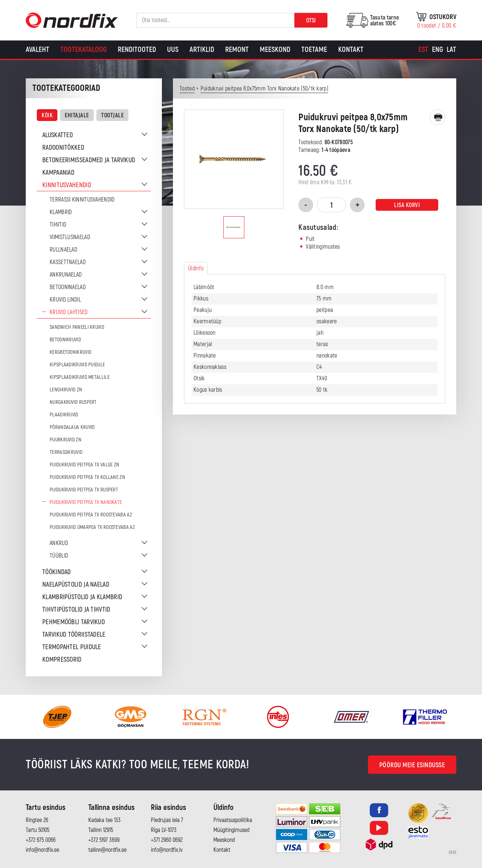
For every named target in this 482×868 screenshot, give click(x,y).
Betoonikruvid (65, 340)
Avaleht (38, 49)
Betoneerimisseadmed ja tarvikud (89, 160)
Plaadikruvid (64, 415)
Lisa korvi (407, 205)
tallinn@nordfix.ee (107, 850)
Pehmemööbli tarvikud (74, 622)
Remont (237, 49)
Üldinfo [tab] (196, 268)
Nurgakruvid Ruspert (73, 402)
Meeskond (275, 49)
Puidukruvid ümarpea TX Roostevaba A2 (92, 527)
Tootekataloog (84, 49)
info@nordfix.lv (167, 850)
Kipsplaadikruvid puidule (77, 365)
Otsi (311, 21)
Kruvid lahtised (69, 312)
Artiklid (202, 49)
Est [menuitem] (423, 49)
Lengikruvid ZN (66, 390)
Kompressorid (62, 660)
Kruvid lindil (65, 300)
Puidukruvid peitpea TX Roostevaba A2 (91, 515)
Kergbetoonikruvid (70, 352)
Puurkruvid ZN (65, 440)
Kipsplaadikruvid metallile (80, 377)
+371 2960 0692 (167, 840)
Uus (173, 49)
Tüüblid (59, 556)
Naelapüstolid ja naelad (76, 585)
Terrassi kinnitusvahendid (82, 200)
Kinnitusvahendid (67, 185)
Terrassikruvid (66, 452)
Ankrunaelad (66, 275)
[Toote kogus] (332, 205)
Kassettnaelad (68, 262)
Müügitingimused (231, 830)
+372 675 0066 (41, 840)
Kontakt (351, 49)
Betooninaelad (68, 287)
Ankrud (59, 543)
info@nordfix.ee (42, 850)
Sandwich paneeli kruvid (77, 327)
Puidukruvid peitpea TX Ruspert (84, 490)
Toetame (314, 49)
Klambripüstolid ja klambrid (82, 597)
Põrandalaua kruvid (72, 427)
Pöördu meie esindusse (412, 765)
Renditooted (137, 49)
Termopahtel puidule (72, 647)
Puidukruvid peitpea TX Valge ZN (84, 465)
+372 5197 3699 (104, 840)
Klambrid (61, 212)
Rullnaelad (63, 250)
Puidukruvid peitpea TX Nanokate (86, 502)
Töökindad (57, 572)
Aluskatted (58, 135)
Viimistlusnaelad (70, 237)
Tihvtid (58, 225)
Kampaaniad (58, 173)
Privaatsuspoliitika (233, 820)
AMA (452, 853)
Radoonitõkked (63, 148)
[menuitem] (423, 50)
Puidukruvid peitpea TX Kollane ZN (87, 477)
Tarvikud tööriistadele (74, 635)
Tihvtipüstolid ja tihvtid (76, 610)
